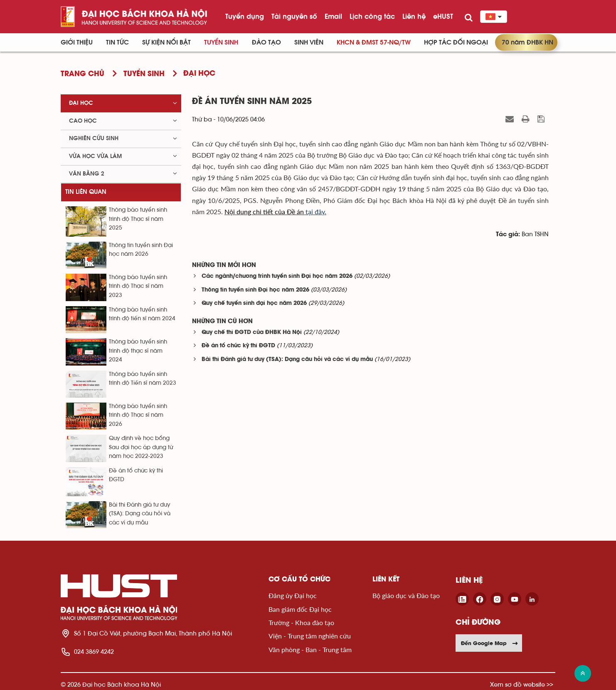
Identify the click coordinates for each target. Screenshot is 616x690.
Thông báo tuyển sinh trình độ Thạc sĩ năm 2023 (138, 286)
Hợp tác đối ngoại (456, 42)
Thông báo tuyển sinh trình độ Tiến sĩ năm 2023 (143, 379)
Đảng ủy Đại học (293, 595)
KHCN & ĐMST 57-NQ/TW (374, 42)
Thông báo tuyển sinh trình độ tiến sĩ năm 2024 (142, 314)
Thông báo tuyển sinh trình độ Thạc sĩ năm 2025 (138, 219)
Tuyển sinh (221, 42)
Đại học (81, 103)
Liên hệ (414, 16)
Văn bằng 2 (87, 174)
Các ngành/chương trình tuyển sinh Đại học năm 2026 (277, 276)
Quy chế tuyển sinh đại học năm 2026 (254, 303)
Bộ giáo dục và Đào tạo (406, 595)
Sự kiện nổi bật (166, 42)
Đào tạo (266, 42)
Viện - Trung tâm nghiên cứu (310, 636)
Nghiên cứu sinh (94, 138)
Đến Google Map (490, 643)
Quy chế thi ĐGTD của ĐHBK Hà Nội (252, 333)
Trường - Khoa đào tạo (301, 622)
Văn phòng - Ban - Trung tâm (310, 649)
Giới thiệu (77, 42)
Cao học (83, 121)
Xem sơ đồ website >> (522, 684)
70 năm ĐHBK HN (527, 42)
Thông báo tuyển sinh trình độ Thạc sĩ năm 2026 (138, 415)
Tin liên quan (86, 192)
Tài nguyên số (294, 16)
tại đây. (275, 211)
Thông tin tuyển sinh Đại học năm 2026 (255, 290)
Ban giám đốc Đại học (300, 609)
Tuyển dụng (245, 16)
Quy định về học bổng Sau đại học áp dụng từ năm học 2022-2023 (141, 447)
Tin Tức (117, 42)
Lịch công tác (372, 16)
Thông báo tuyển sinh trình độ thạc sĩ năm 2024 (138, 351)
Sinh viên (309, 42)
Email (333, 16)
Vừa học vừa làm (95, 156)
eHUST (443, 16)
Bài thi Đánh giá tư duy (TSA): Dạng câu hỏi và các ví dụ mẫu (287, 360)
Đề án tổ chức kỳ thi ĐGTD (238, 346)
